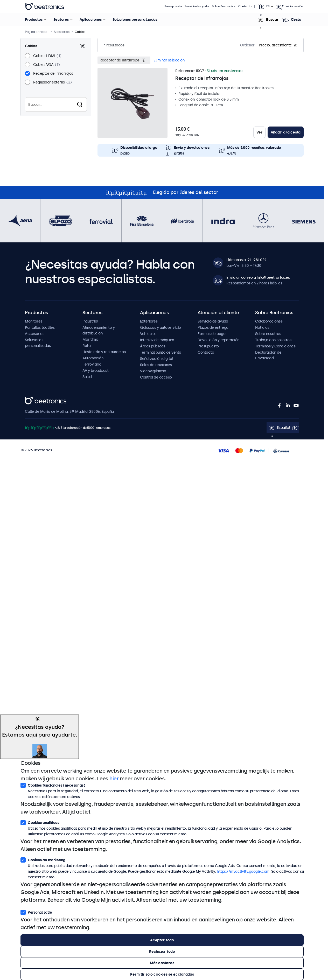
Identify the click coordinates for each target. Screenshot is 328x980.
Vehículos (148, 334)
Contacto (245, 6)
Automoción (93, 358)
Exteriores (149, 321)
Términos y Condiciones (275, 346)
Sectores (61, 19)
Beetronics (34, 400)
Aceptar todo (162, 940)
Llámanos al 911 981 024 (246, 260)
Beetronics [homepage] (45, 6)
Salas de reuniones (156, 365)
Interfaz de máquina (157, 340)
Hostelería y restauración (104, 352)
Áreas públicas (153, 346)
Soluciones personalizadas (135, 19)
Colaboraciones (269, 321)
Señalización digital (156, 359)
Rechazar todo (162, 951)
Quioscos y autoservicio (160, 327)
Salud (87, 377)
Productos (34, 19)
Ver (259, 132)
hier (114, 779)
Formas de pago (211, 334)
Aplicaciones (90, 19)
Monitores (34, 321)
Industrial (90, 321)
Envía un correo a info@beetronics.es (258, 277)
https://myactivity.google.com (243, 871)
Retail (87, 346)
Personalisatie (36, 912)
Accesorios (34, 334)
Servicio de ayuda (197, 6)
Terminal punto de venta (161, 352)
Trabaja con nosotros (273, 340)
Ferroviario (92, 364)
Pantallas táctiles (40, 327)
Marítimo (90, 339)
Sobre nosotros (268, 334)
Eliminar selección (169, 60)
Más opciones (162, 963)
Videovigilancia (153, 371)
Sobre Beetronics (224, 6)
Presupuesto (173, 6)
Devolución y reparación (218, 340)
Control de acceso (156, 377)
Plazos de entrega (213, 327)
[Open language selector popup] (266, 6)
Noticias (262, 327)
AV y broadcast (95, 370)
